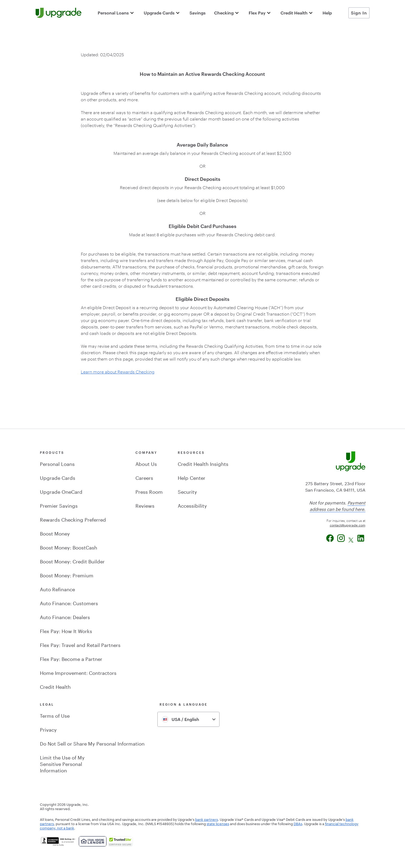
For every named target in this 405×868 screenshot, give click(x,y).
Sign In (359, 13)
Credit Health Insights (203, 463)
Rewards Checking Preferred (73, 519)
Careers (144, 477)
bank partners (207, 819)
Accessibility (192, 505)
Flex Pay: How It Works (66, 630)
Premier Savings (59, 505)
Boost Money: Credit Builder (72, 561)
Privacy (48, 729)
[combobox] (188, 719)
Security (187, 491)
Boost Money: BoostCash (69, 547)
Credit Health (55, 686)
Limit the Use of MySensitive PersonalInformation (62, 763)
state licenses (218, 823)
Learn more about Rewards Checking (118, 372)
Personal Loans (57, 463)
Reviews (145, 505)
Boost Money (55, 533)
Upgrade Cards (58, 477)
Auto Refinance (57, 589)
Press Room (149, 491)
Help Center (192, 477)
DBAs (298, 823)
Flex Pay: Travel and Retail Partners (80, 644)
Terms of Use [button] (55, 715)
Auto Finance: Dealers (65, 616)
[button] (116, 13)
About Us (146, 463)
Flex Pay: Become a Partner (71, 658)
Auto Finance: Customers (69, 603)
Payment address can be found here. (338, 505)
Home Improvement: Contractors (78, 672)
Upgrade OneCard (61, 491)
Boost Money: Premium (67, 575)
